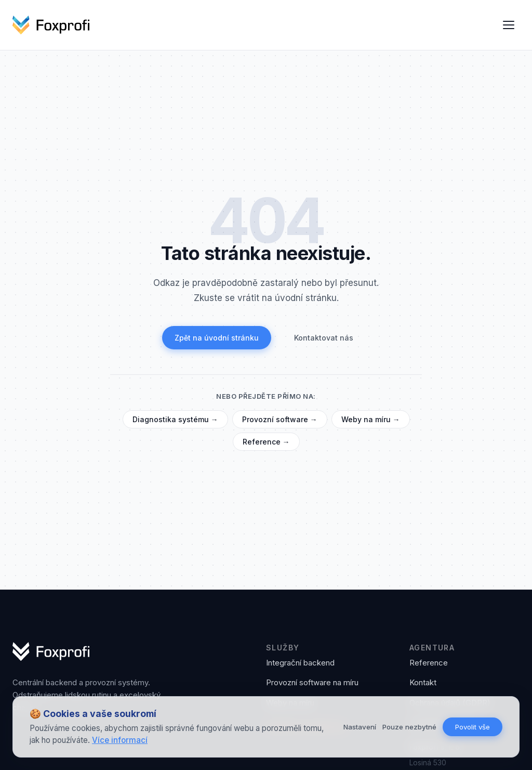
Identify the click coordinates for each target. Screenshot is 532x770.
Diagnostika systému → (175, 419)
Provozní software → (280, 419)
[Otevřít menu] (509, 25)
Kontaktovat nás (324, 338)
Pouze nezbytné (409, 727)
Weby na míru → (371, 419)
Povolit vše (473, 727)
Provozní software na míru (312, 682)
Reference (429, 663)
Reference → (266, 442)
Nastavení (360, 727)
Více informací (120, 740)
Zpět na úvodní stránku (217, 338)
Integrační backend (300, 663)
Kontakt (423, 682)
